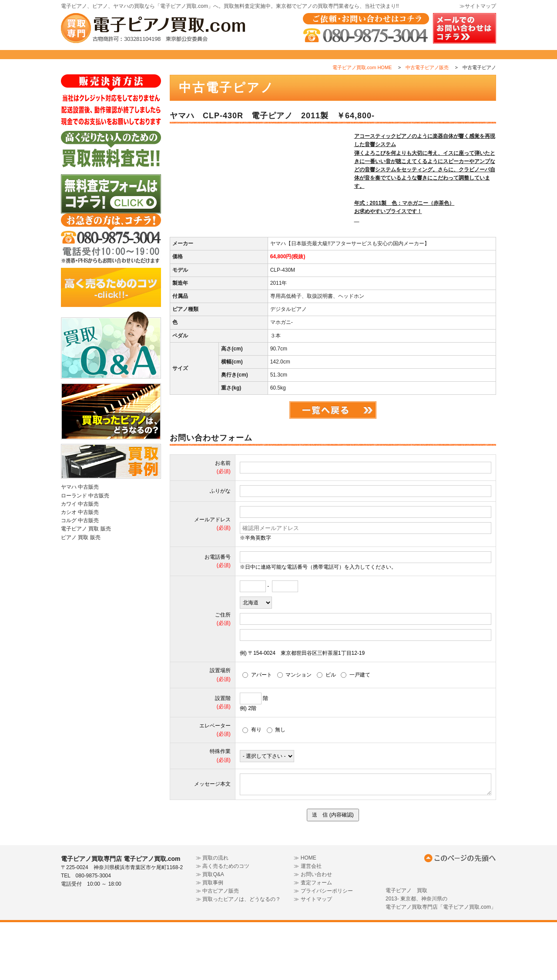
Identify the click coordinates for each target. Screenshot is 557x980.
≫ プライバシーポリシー (323, 949)
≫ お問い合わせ (313, 932)
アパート (257, 733)
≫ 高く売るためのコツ (223, 923)
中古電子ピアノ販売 (427, 87)
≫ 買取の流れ (212, 915)
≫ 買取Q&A (210, 932)
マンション (295, 733)
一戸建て (356, 733)
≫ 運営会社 (307, 923)
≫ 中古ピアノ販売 (217, 949)
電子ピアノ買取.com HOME (362, 87)
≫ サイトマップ (313, 957)
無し (276, 787)
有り (252, 787)
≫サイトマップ (478, 6)
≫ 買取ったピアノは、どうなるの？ (238, 957)
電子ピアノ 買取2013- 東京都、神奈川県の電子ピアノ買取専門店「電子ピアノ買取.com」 (441, 956)
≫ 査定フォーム (313, 940)
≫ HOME (305, 915)
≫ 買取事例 (210, 940)
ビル (326, 733)
